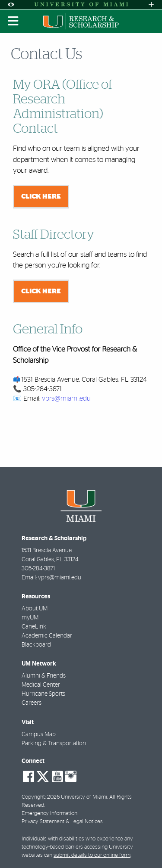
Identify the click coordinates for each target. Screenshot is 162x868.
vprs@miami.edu (66, 398)
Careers (32, 703)
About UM (35, 609)
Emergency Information (49, 814)
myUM (30, 618)
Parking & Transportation (54, 744)
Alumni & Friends (44, 676)
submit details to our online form (92, 855)
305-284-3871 (38, 569)
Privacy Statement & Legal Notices (62, 822)
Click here (41, 196)
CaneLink (34, 627)
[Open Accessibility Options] (11, 5)
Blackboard (36, 645)
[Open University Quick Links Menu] (151, 5)
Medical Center (41, 685)
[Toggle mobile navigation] (13, 21)
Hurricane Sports (43, 694)
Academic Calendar (47, 636)
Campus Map (39, 734)
